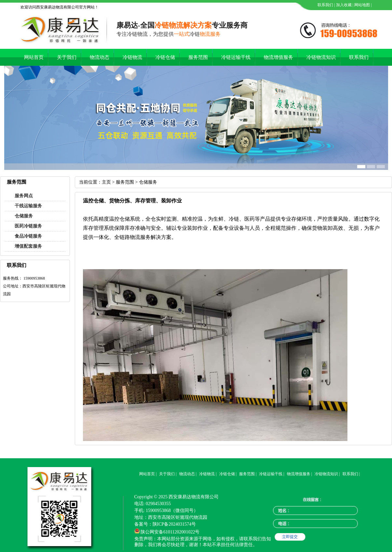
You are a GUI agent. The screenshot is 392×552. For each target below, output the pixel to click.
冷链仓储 (165, 57)
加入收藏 (343, 5)
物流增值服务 (278, 57)
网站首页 (34, 57)
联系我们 (325, 5)
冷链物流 (132, 57)
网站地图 (362, 5)
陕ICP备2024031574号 (174, 524)
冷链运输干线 (236, 57)
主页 (106, 182)
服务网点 (24, 196)
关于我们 (67, 57)
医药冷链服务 (28, 226)
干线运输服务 (28, 206)
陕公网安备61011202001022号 (170, 532)
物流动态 (100, 57)
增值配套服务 (28, 246)
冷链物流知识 (321, 57)
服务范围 (198, 57)
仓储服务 (24, 216)
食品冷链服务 (28, 236)
